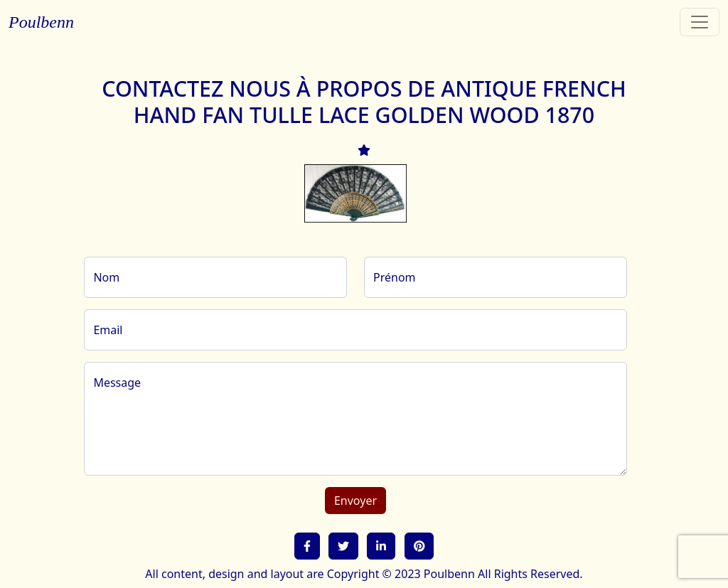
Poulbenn (41, 22)
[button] (307, 546)
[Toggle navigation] (700, 22)
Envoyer (355, 501)
